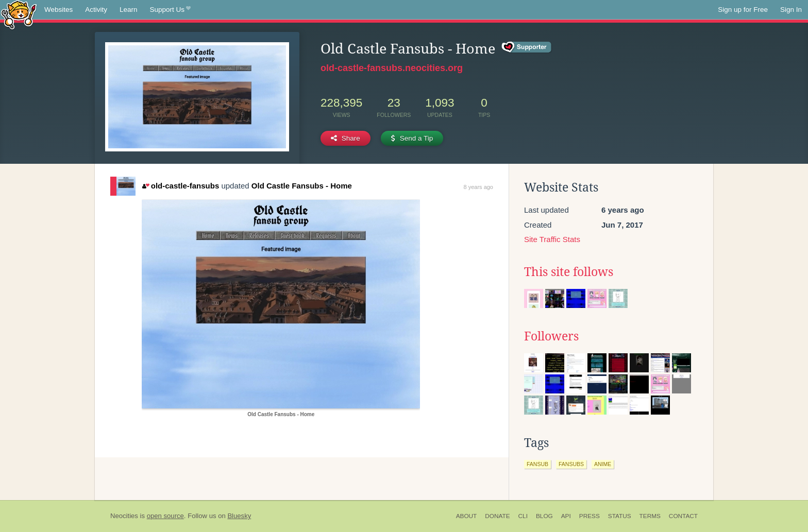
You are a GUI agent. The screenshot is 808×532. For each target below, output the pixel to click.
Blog (544, 516)
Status (620, 516)
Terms (650, 516)
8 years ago (478, 187)
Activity (96, 10)
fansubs (571, 464)
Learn (129, 10)
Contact (683, 516)
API (566, 516)
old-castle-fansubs (181, 186)
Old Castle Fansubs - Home (302, 186)
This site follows (569, 272)
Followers (551, 336)
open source (165, 516)
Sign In (791, 10)
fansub (537, 464)
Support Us (170, 10)
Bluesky (239, 516)
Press (590, 516)
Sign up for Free (743, 10)
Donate (497, 516)
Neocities (124, 516)
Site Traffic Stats (552, 239)
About (467, 516)
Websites (58, 10)
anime (603, 464)
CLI (523, 516)
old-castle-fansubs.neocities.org (392, 68)
